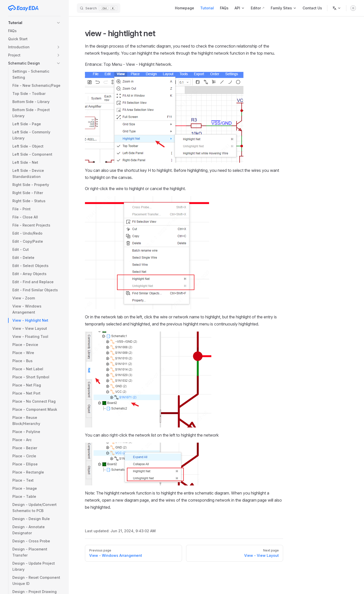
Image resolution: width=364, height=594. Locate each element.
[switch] (353, 8)
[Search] (99, 8)
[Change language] (337, 8)
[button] (34, 23)
